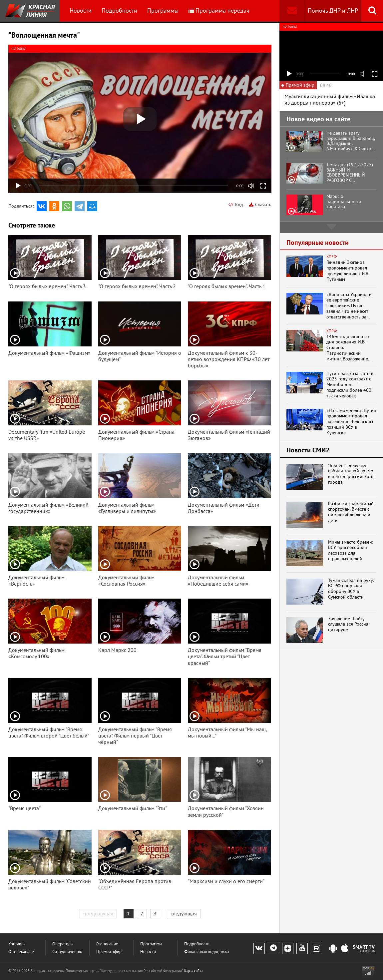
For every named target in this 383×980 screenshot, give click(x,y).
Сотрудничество (67, 952)
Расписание (107, 944)
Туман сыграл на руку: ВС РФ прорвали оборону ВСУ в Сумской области (351, 589)
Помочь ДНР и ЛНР (333, 10)
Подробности (119, 10)
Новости (81, 10)
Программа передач (219, 10)
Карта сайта (193, 971)
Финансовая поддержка (206, 952)
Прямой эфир (109, 952)
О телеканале (21, 952)
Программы (163, 10)
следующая (184, 913)
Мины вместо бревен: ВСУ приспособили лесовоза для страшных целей (351, 550)
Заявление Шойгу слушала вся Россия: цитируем (349, 624)
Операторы (63, 944)
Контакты (17, 944)
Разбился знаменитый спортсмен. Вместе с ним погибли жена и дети (351, 512)
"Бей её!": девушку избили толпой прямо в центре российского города (351, 474)
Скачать (260, 205)
